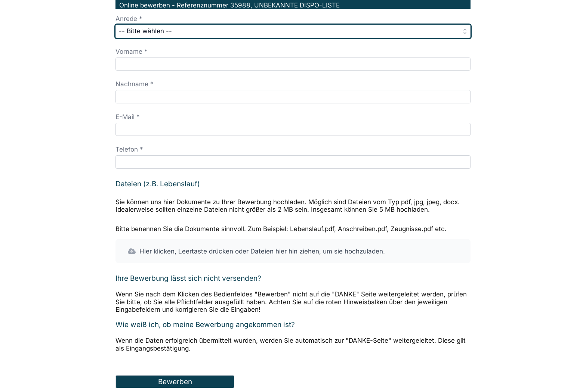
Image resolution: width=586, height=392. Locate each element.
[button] (293, 251)
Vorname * (132, 52)
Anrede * (129, 19)
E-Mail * (128, 117)
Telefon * (129, 149)
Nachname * (135, 84)
